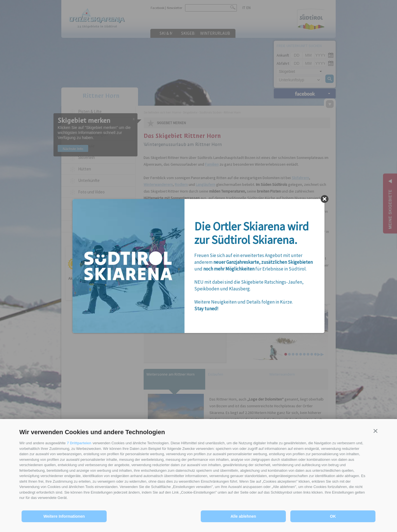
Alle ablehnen (243, 516)
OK (333, 516)
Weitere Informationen (64, 516)
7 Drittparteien (79, 443)
